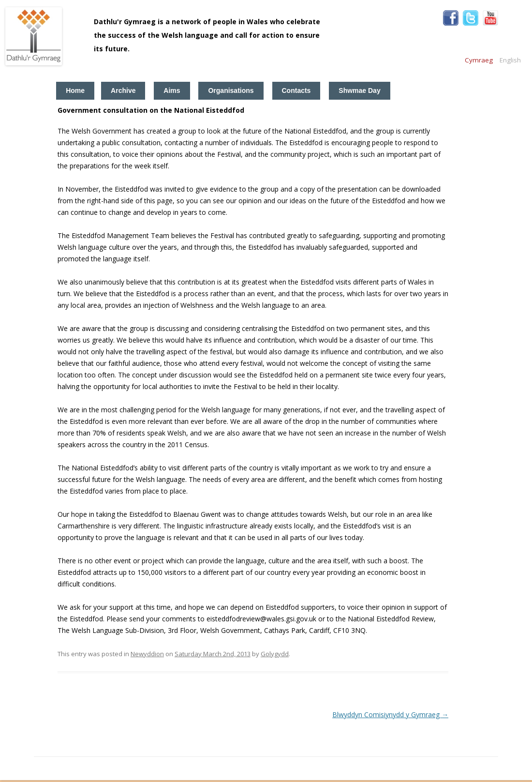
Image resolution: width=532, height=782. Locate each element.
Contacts (296, 90)
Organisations (231, 90)
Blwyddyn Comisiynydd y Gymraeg (390, 714)
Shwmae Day (359, 90)
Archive (123, 90)
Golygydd (275, 654)
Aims (172, 90)
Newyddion (147, 654)
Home (75, 90)
